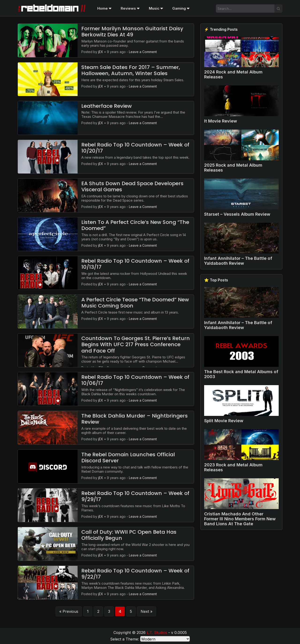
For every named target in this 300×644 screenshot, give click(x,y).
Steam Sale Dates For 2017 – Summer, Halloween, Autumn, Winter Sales (131, 70)
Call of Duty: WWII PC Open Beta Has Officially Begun (129, 535)
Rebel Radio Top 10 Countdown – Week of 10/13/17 (135, 264)
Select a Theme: (125, 639)
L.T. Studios (157, 632)
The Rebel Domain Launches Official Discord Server (128, 458)
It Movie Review (221, 121)
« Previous (69, 611)
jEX (101, 52)
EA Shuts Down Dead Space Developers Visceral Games (132, 186)
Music (156, 8)
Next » (146, 611)
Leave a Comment (143, 52)
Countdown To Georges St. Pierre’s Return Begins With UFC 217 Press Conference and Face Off (136, 345)
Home (104, 8)
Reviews (130, 8)
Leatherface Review (107, 106)
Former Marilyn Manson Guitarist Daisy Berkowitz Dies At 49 (132, 32)
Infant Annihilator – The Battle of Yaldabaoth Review (238, 261)
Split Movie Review (224, 421)
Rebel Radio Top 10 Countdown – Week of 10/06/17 (135, 380)
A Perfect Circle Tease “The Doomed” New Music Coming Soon (135, 303)
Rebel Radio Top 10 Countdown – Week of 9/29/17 (135, 496)
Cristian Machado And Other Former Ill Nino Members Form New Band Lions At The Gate (240, 519)
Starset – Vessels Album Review (237, 214)
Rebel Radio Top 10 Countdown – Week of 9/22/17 (135, 574)
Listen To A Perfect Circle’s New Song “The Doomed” (135, 225)
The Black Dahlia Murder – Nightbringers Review (135, 419)
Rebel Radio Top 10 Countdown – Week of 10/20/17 (135, 148)
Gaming (181, 8)
